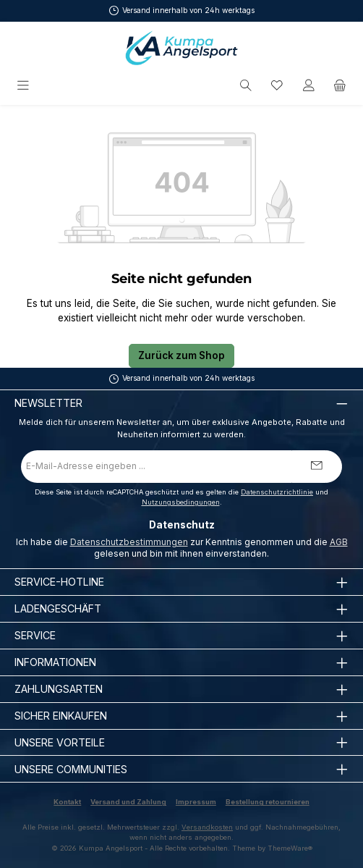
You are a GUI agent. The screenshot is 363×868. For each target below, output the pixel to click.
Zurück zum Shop (181, 355)
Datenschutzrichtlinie (277, 492)
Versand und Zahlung (128, 802)
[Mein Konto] (309, 86)
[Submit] (317, 467)
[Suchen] (246, 86)
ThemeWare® (290, 848)
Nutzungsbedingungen (181, 502)
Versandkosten (207, 827)
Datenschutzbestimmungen (129, 542)
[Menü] (24, 86)
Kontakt (67, 802)
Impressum (196, 802)
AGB (339, 542)
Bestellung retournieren (268, 802)
